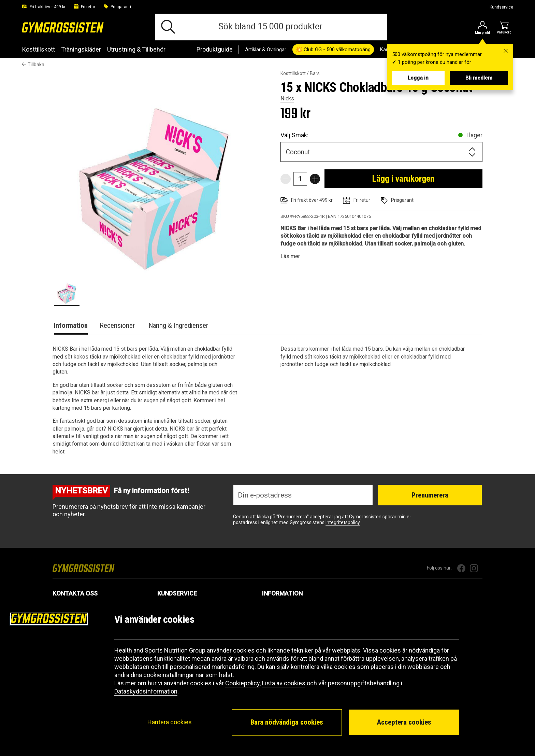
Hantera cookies (170, 722)
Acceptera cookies (404, 722)
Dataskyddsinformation (146, 691)
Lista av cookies (284, 683)
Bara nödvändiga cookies (287, 722)
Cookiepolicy (242, 683)
